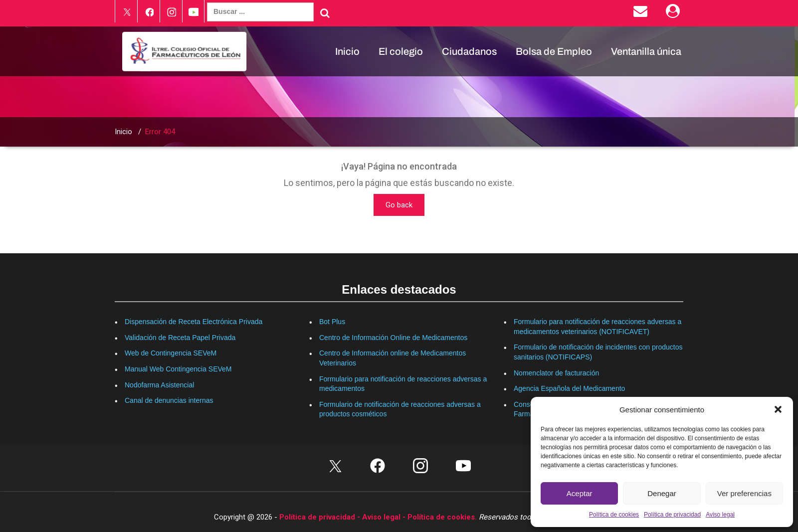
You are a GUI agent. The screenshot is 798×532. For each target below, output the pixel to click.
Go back (399, 205)
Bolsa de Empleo (554, 51)
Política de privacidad (672, 515)
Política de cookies (614, 515)
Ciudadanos (469, 51)
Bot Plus (332, 322)
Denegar (662, 493)
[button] (778, 409)
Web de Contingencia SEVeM (171, 353)
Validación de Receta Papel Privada (180, 338)
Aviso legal (720, 515)
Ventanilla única (646, 51)
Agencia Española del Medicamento (569, 388)
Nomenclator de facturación (556, 373)
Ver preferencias (744, 493)
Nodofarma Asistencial (159, 385)
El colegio (401, 51)
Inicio (347, 51)
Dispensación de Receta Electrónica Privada (194, 322)
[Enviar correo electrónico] (642, 13)
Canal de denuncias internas (169, 400)
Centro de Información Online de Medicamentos (393, 338)
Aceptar (580, 493)
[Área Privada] (675, 13)
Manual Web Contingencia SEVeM (178, 369)
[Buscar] (325, 13)
